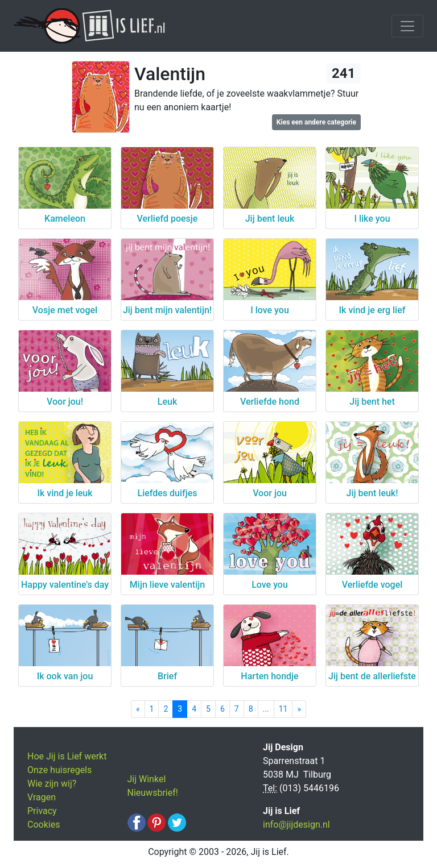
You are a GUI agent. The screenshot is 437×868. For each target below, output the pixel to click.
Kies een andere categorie (316, 122)
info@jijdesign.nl (296, 825)
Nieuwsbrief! (153, 793)
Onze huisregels (59, 770)
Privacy (42, 811)
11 (283, 709)
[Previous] (138, 709)
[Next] (299, 709)
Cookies (44, 825)
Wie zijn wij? (52, 784)
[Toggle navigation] (407, 26)
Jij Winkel (147, 779)
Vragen (42, 797)
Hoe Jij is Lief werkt (67, 756)
